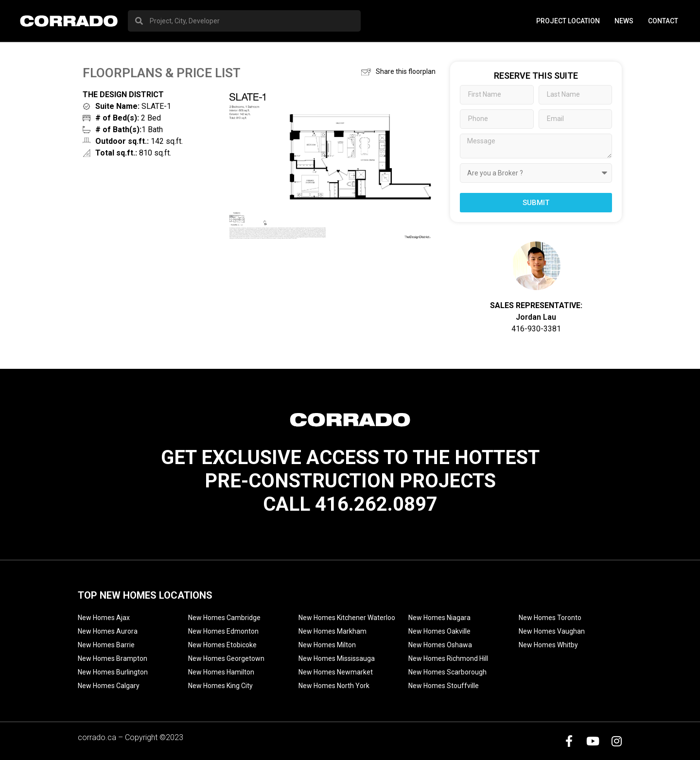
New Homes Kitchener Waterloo (347, 618)
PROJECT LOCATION (568, 21)
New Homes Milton (327, 645)
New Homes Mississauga (337, 658)
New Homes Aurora (108, 631)
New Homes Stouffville (444, 686)
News (624, 21)
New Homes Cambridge (224, 618)
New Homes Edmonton (223, 631)
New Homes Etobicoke (222, 645)
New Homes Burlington (113, 672)
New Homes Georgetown (226, 658)
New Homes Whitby (548, 645)
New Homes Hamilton (221, 672)
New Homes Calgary (109, 686)
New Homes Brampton (113, 658)
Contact (663, 21)
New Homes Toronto (550, 618)
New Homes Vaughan (552, 631)
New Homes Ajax (104, 618)
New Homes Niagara (439, 618)
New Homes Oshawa (440, 645)
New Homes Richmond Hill (448, 658)
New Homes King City (220, 686)
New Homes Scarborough (447, 672)
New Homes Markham (332, 631)
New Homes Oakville (439, 631)
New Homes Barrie (106, 645)
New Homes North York (334, 686)
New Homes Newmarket (336, 672)
